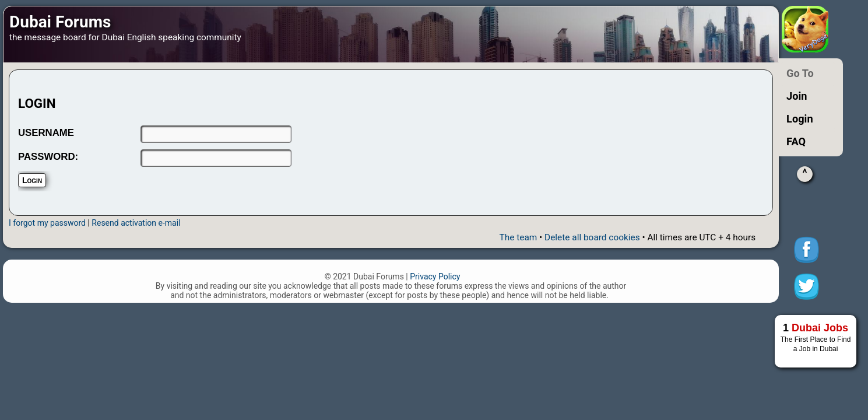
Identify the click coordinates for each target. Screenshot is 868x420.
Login (800, 119)
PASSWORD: (48, 157)
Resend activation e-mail (136, 223)
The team (519, 237)
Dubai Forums (60, 22)
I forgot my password (47, 223)
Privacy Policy (435, 276)
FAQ (796, 141)
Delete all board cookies (592, 237)
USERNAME (46, 133)
